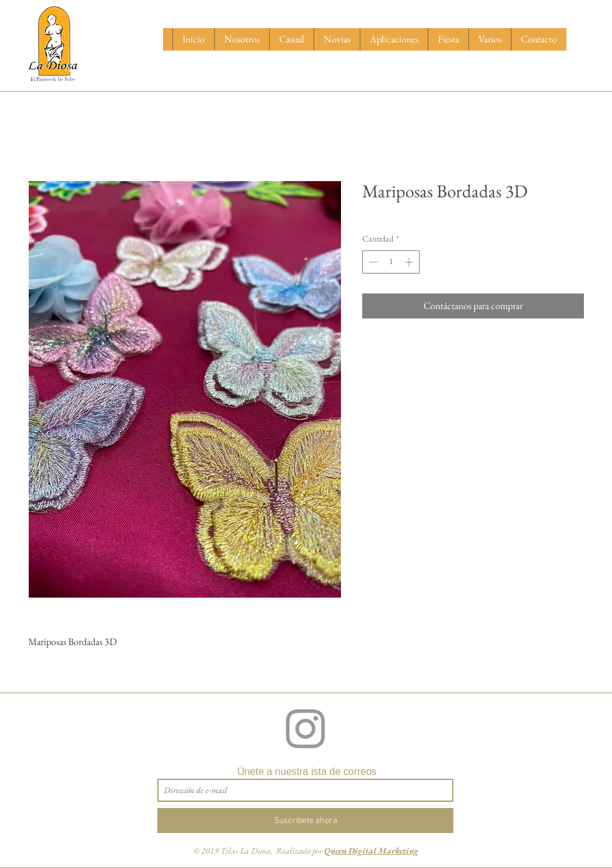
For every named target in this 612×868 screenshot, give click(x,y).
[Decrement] (372, 262)
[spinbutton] (391, 262)
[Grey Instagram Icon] (305, 729)
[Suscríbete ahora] (305, 821)
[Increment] (410, 262)
